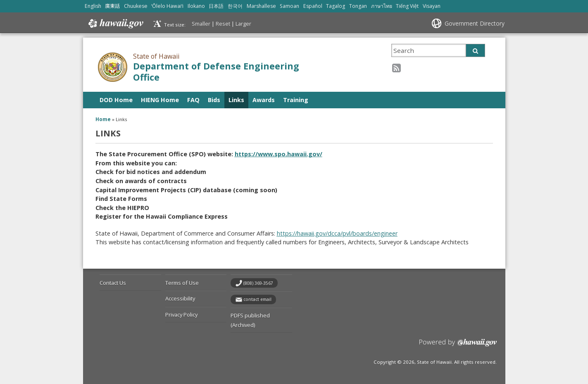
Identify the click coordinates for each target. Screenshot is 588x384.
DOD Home (116, 100)
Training (296, 100)
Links (236, 100)
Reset (223, 24)
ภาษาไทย (382, 6)
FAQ (193, 100)
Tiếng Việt (407, 6)
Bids (214, 100)
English (93, 6)
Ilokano (196, 6)
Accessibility (180, 298)
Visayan (432, 6)
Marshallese (261, 6)
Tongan (358, 6)
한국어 (235, 6)
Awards (264, 100)
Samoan (289, 6)
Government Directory (475, 23)
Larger (243, 24)
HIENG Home (160, 100)
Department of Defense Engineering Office (216, 72)
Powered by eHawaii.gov (458, 346)
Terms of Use (182, 283)
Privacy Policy (181, 315)
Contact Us (113, 283)
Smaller (201, 24)
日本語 (216, 6)
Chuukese (136, 6)
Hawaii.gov (115, 24)
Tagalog (336, 6)
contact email (257, 299)
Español (313, 6)
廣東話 (112, 6)
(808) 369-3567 (258, 283)
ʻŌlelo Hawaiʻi (167, 6)
